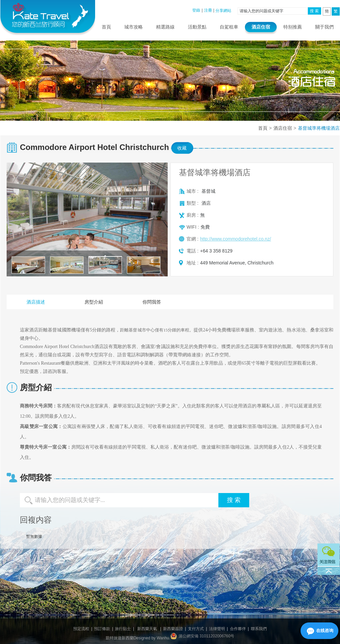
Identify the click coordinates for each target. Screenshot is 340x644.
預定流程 (81, 629)
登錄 (196, 10)
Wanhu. (164, 638)
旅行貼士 (123, 629)
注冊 (208, 10)
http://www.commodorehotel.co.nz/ (236, 239)
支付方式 (196, 629)
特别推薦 (293, 27)
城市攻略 (134, 27)
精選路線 (165, 27)
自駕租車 (229, 27)
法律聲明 (217, 629)
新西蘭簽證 (173, 629)
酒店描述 (36, 302)
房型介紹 (94, 302)
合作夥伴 (238, 629)
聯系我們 (259, 629)
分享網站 (223, 11)
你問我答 (152, 302)
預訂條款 (102, 629)
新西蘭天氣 (147, 629)
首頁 (106, 27)
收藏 (182, 148)
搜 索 (314, 11)
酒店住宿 (261, 27)
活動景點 (197, 27)
